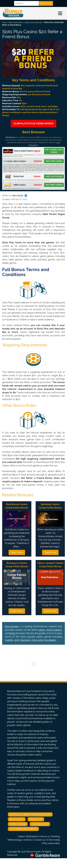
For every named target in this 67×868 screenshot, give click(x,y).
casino (42, 630)
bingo (13, 633)
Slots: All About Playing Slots (30, 814)
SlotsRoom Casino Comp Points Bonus (17, 506)
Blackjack (17, 819)
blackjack (25, 640)
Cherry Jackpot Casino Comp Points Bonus (50, 565)
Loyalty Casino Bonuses (33, 22)
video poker (37, 640)
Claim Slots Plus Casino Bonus (33, 124)
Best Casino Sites (15, 22)
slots (17, 640)
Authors (28, 840)
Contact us (39, 840)
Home (4, 22)
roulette (9, 640)
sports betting (54, 630)
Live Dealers (40, 824)
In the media (53, 840)
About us (45, 836)
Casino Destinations (28, 836)
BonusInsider (12, 626)
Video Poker (18, 824)
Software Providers (23, 829)
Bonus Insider (34, 852)
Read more (17, 552)
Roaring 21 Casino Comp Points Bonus (17, 565)
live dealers (50, 640)
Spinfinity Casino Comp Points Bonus (50, 506)
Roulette (36, 819)
